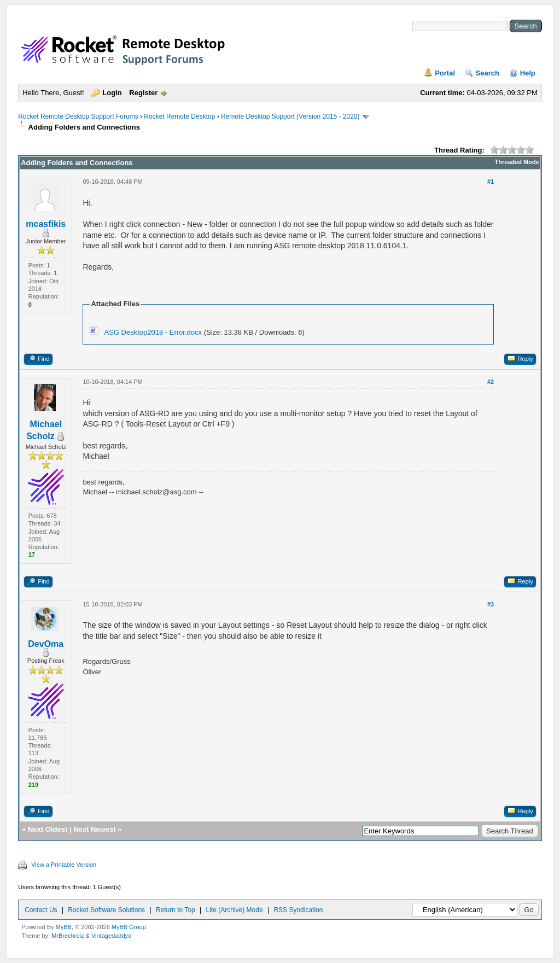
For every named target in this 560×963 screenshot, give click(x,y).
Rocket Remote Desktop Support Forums (78, 116)
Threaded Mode (517, 162)
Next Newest (94, 829)
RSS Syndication (298, 910)
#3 (491, 604)
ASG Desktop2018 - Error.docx (153, 332)
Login (112, 93)
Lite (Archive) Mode (235, 910)
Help (528, 73)
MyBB (64, 927)
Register (143, 93)
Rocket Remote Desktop (179, 116)
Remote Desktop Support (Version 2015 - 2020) (290, 116)
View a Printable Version (64, 865)
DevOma (46, 644)
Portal (445, 73)
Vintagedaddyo (111, 936)
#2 (491, 382)
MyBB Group (129, 927)
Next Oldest (48, 829)
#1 (491, 182)
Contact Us (41, 910)
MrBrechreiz (68, 936)
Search (488, 73)
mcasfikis (46, 224)
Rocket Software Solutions (106, 910)
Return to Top (176, 910)
